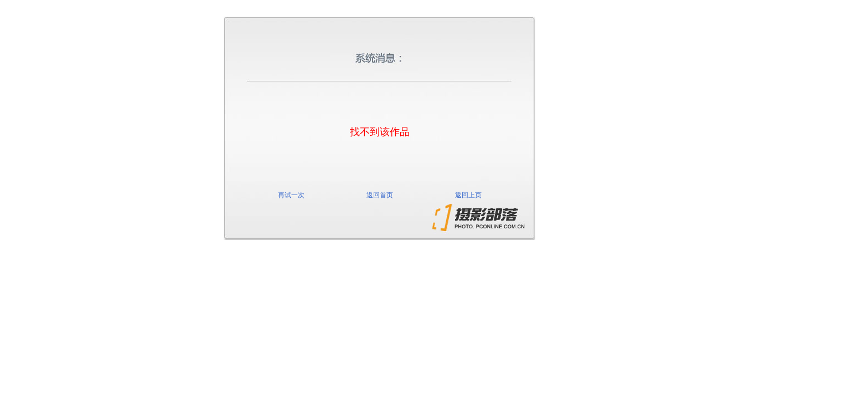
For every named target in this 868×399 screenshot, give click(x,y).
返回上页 (468, 195)
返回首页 (380, 195)
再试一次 (291, 195)
